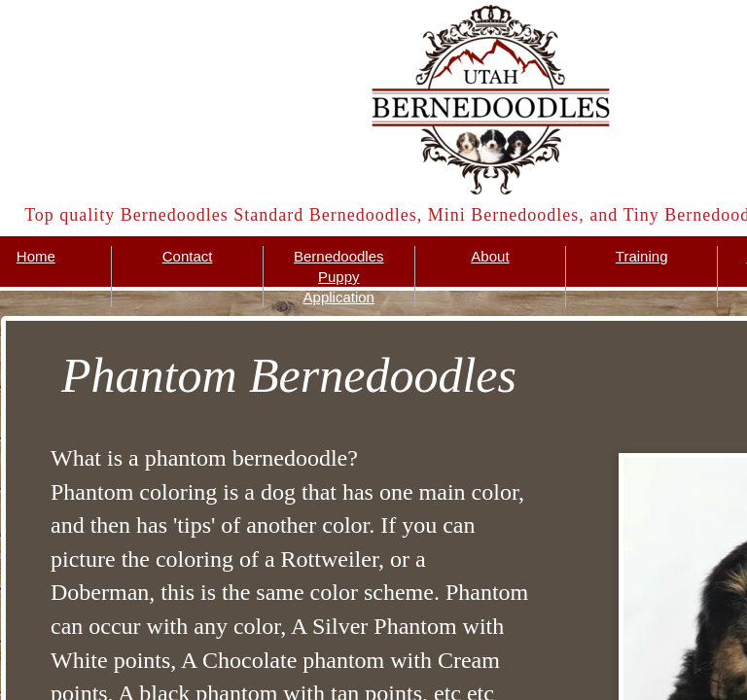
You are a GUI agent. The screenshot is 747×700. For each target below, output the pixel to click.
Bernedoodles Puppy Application (339, 277)
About (490, 256)
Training (642, 256)
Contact (188, 256)
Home (36, 256)
